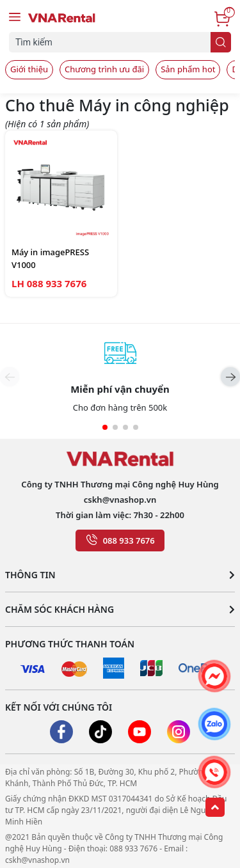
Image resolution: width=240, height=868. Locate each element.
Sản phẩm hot (188, 69)
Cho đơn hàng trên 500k (120, 407)
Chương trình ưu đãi (104, 69)
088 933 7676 (129, 541)
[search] (221, 42)
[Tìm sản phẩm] (113, 42)
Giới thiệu (29, 69)
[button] (230, 377)
